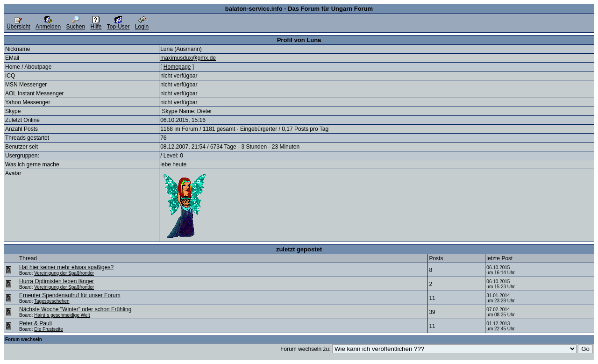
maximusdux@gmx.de (188, 58)
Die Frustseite (49, 329)
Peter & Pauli (36, 323)
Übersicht (18, 24)
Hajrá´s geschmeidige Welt (62, 315)
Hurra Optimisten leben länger (57, 281)
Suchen (75, 24)
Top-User (118, 24)
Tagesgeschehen (52, 301)
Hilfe (96, 24)
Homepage (177, 67)
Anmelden (48, 24)
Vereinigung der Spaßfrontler (64, 273)
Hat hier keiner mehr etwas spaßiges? (66, 267)
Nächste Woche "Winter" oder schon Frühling (75, 309)
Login (142, 24)
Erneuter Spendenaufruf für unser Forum (70, 295)
